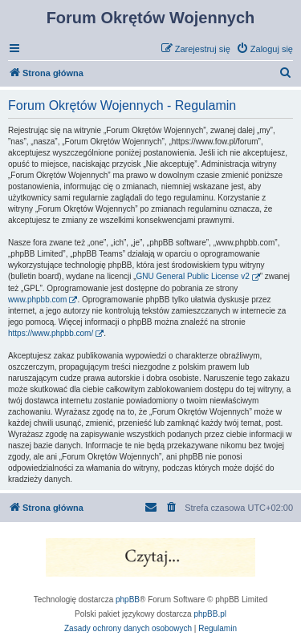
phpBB (128, 599)
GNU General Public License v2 (193, 276)
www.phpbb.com (37, 300)
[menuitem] (264, 49)
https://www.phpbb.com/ (51, 333)
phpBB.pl (210, 614)
